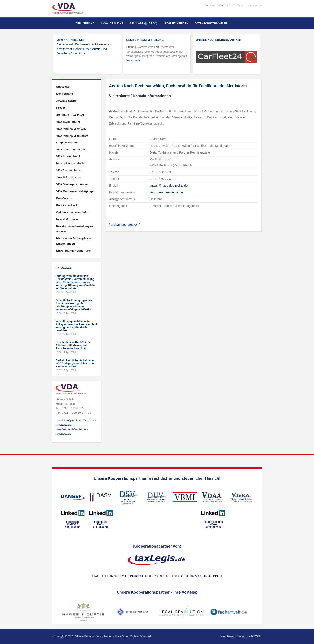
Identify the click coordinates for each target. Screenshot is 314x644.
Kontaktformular (67, 219)
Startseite (209, 5)
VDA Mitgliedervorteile (71, 129)
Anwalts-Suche (112, 24)
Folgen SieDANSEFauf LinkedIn (73, 524)
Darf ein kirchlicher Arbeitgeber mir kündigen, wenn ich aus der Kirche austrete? (75, 364)
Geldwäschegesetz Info (72, 212)
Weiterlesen (134, 61)
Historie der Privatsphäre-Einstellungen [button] (74, 241)
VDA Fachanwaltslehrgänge (75, 191)
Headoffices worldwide (70, 163)
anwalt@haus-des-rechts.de (169, 186)
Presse (61, 108)
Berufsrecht (64, 198)
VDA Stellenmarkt (68, 122)
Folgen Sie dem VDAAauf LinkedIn (213, 524)
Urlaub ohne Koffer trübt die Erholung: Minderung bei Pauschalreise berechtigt (73, 345)
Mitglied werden (176, 24)
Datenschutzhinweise (232, 5)
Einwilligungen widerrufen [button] (74, 251)
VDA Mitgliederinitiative (72, 136)
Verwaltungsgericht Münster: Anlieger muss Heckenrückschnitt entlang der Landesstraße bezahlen (77, 326)
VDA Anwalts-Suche (69, 170)
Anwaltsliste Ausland (69, 177)
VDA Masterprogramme (72, 184)
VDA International (68, 156)
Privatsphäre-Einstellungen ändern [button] (75, 229)
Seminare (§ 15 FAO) (143, 24)
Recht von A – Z (67, 205)
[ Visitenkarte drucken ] (125, 225)
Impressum (255, 5)
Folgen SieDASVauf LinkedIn (101, 524)
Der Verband (85, 24)
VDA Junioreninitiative (71, 149)
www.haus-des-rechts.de (166, 192)
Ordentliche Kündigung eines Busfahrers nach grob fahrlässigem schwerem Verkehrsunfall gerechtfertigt (74, 305)
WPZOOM (255, 636)
